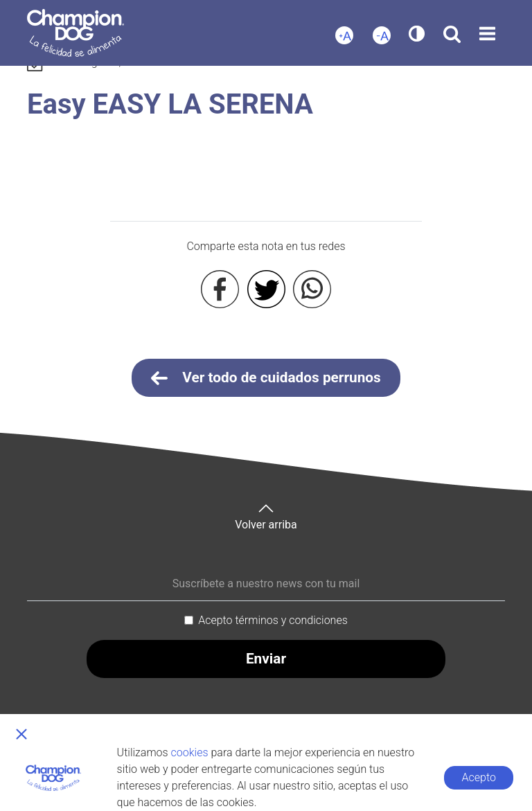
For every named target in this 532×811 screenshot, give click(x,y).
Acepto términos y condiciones (273, 620)
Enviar (266, 659)
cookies (190, 752)
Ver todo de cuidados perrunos (266, 378)
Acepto (479, 777)
